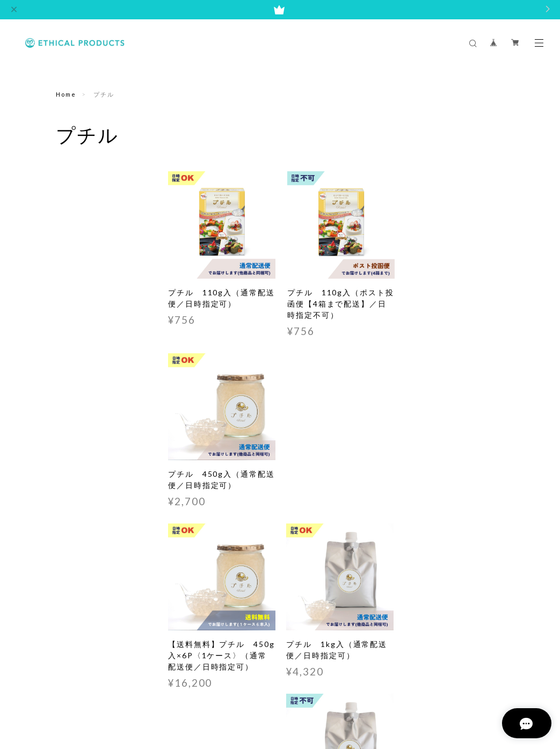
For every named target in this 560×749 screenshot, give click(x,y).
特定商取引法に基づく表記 (268, 697)
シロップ (71, 242)
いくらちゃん (78, 217)
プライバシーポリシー (186, 697)
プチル (67, 192)
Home (66, 94)
